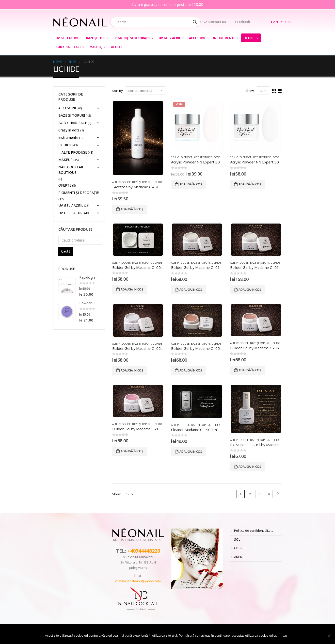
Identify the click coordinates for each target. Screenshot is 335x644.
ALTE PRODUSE (121, 182)
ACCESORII (197, 38)
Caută (66, 251)
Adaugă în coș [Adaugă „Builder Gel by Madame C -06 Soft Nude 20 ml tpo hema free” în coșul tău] (250, 370)
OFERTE (117, 47)
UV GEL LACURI (67, 38)
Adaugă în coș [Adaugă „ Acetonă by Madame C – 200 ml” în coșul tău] (132, 209)
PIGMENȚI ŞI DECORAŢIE (133, 38)
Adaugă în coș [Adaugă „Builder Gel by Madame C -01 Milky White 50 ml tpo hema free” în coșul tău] (250, 290)
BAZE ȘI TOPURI (98, 38)
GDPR (238, 548)
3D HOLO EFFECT (182, 157)
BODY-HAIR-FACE (68, 47)
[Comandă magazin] (146, 91)
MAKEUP (65, 160)
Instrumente (224, 38)
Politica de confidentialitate (254, 531)
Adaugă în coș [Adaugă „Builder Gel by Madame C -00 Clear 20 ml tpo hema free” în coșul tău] (132, 289)
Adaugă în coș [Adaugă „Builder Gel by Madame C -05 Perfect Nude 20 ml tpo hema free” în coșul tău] (191, 370)
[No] (329, 636)
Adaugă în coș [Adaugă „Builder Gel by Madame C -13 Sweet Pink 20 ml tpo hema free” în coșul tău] (132, 451)
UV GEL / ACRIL (170, 38)
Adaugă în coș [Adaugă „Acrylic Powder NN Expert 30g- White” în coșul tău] (250, 184)
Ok (285, 636)
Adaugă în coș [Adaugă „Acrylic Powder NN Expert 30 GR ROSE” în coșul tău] (191, 184)
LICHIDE (249, 38)
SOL (237, 539)
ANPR (238, 557)
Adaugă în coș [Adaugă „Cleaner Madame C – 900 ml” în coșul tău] (191, 452)
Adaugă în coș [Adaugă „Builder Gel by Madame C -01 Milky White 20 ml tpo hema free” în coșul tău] (191, 290)
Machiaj (96, 47)
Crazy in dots (69, 130)
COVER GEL (220, 157)
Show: (250, 91)
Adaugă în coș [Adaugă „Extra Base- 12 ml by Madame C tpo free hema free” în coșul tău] (250, 467)
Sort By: (118, 91)
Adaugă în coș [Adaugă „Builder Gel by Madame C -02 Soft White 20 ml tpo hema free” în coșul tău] (132, 370)
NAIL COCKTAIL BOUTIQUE (71, 170)
